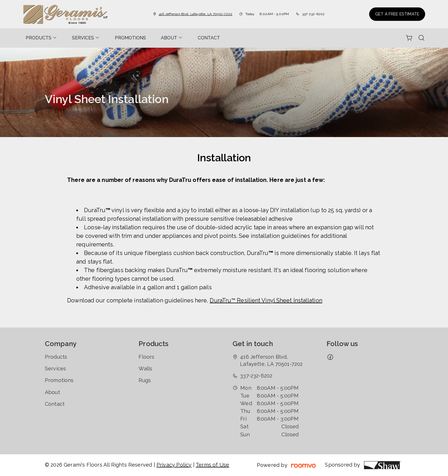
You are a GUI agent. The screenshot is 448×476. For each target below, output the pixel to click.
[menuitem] (41, 38)
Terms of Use (212, 465)
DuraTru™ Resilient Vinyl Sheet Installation (266, 300)
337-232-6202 (313, 14)
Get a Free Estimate (397, 14)
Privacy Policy (174, 465)
